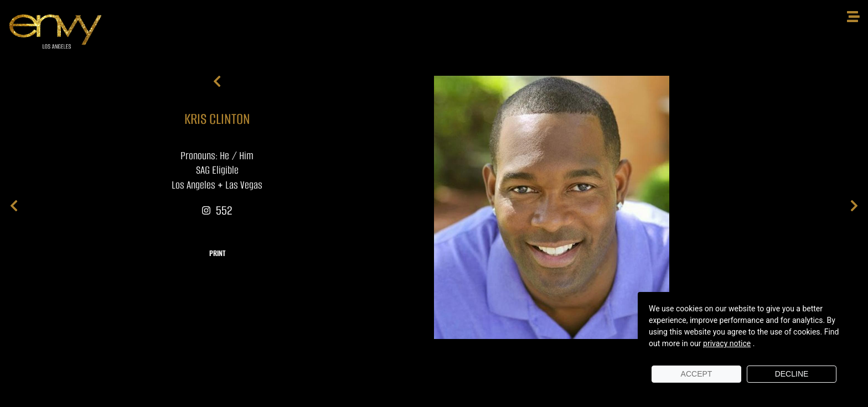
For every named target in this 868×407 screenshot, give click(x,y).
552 (217, 210)
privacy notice (727, 343)
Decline (792, 374)
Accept (697, 374)
